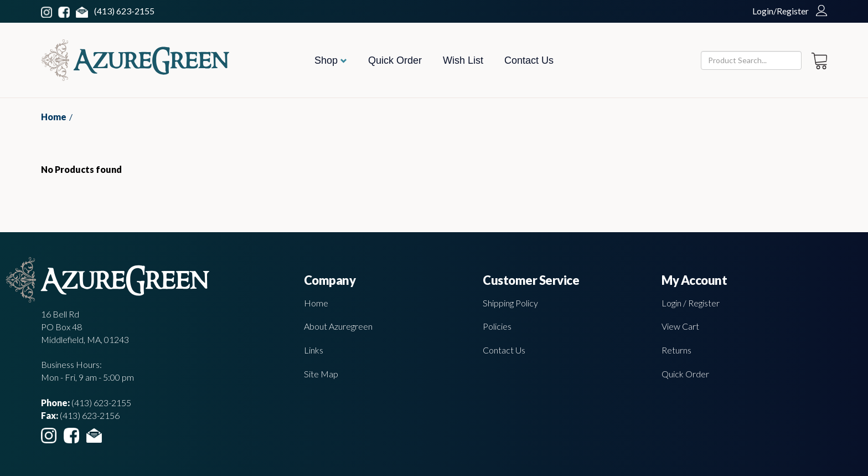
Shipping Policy (510, 303)
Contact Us (529, 60)
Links (314, 350)
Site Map (321, 374)
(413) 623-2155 (124, 11)
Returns (676, 350)
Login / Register (691, 303)
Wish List (463, 60)
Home (54, 117)
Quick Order (395, 60)
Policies (497, 326)
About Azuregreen (338, 326)
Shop (331, 60)
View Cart (680, 326)
